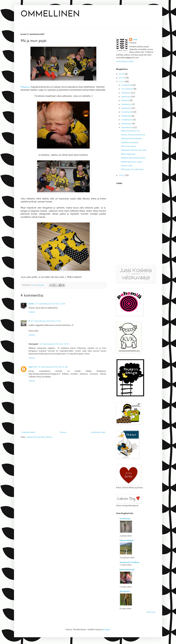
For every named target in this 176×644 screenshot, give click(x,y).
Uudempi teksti (28, 432)
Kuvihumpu (125, 518)
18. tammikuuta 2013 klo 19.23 (54, 344)
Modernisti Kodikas (129, 562)
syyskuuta (126, 96)
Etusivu (63, 432)
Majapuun (26, 87)
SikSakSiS (125, 591)
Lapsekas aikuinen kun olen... (134, 150)
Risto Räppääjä (128, 154)
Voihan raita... (127, 165)
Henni (31, 304)
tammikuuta (127, 127)
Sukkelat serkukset (130, 142)
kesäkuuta (126, 108)
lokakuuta (126, 93)
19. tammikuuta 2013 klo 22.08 (53, 367)
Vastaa (32, 312)
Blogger (106, 629)
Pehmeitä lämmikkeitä (131, 138)
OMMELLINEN (50, 14)
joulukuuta (126, 85)
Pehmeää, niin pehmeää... (133, 169)
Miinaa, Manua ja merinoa (133, 135)
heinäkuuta (127, 104)
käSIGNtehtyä (127, 569)
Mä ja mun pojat (128, 146)
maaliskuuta (127, 120)
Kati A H (33, 367)
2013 (122, 81)
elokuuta (126, 100)
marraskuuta (128, 89)
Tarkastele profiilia (125, 61)
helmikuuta (127, 124)
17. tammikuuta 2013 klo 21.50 (50, 304)
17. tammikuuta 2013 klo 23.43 (46, 321)
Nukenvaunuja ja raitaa (132, 162)
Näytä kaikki (151, 612)
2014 (122, 78)
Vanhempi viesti (98, 432)
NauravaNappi (127, 540)
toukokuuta (127, 112)
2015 (122, 74)
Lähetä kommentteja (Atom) (39, 437)
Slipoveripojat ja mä (130, 131)
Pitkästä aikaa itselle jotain (133, 158)
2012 (122, 175)
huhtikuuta (126, 116)
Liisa (135, 39)
